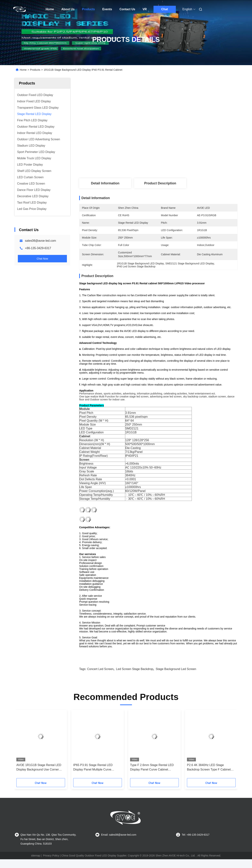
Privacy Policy (51, 856)
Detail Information (105, 183)
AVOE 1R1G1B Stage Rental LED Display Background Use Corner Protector (39, 768)
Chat (165, 9)
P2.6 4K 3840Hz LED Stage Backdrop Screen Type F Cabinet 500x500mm (209, 768)
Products (88, 9)
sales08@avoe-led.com (40, 241)
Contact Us (127, 9)
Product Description (160, 183)
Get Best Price (179, 164)
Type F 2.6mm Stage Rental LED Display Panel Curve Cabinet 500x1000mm (152, 768)
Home (50, 9)
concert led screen (100, 669)
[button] (22, 745)
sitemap (36, 856)
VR (145, 9)
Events (107, 9)
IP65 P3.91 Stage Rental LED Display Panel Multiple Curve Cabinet (93, 768)
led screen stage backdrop (135, 669)
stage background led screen (176, 669)
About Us (68, 9)
